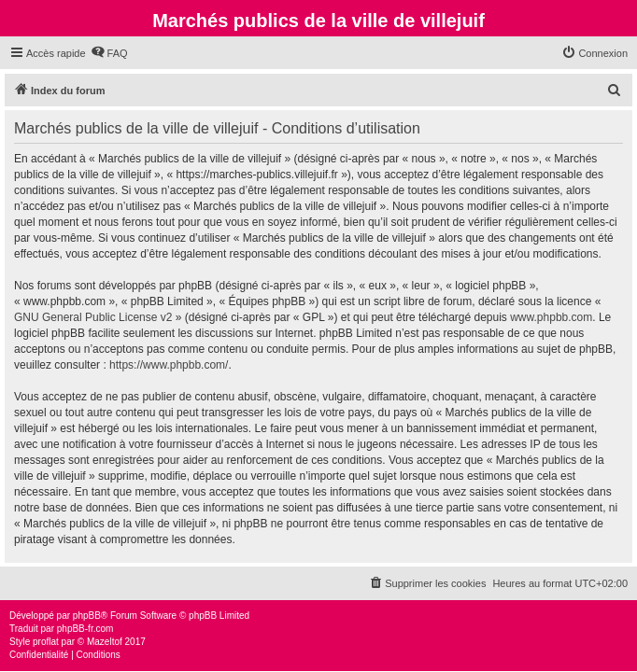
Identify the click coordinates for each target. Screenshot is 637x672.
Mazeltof (105, 642)
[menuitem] (109, 53)
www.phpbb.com (551, 317)
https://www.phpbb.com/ (169, 365)
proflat (46, 642)
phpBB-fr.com (85, 629)
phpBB (87, 616)
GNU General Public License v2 (93, 317)
